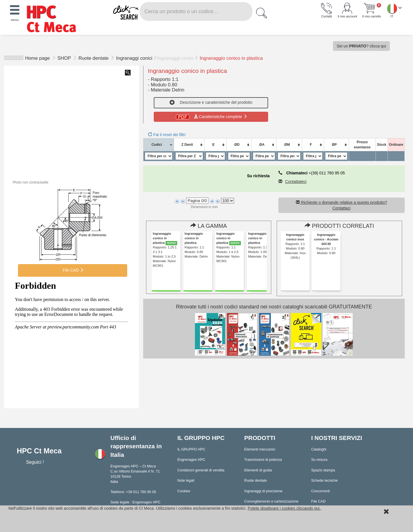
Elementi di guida (258, 470)
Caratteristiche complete (211, 117)
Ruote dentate (94, 58)
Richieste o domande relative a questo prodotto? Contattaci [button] (341, 205)
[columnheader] (159, 145)
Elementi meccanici (260, 449)
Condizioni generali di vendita (201, 470)
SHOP (65, 58)
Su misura (319, 460)
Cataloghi (319, 449)
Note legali (186, 481)
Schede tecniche (325, 481)
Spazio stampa (323, 470)
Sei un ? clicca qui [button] (361, 46)
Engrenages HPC (191, 460)
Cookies (184, 491)
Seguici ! (36, 462)
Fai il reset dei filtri (167, 135)
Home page (38, 58)
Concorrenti (321, 491)
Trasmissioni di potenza (263, 460)
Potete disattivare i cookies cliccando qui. (284, 508)
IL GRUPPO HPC (191, 449)
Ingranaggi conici (134, 58)
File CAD (73, 270)
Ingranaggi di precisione (264, 491)
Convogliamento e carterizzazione (272, 501)
